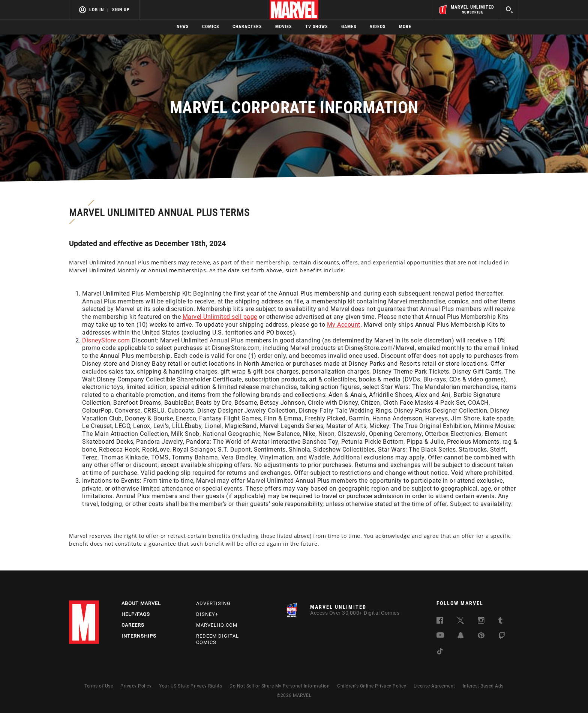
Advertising (213, 603)
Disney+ (207, 614)
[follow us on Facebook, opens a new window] (440, 622)
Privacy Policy (136, 686)
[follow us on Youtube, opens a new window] (440, 636)
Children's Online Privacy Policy (372, 686)
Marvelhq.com (217, 625)
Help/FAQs (136, 614)
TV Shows (316, 27)
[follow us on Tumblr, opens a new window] (500, 622)
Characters (247, 27)
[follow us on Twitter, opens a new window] (460, 622)
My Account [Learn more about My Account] (344, 325)
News (183, 27)
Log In (97, 10)
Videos (378, 27)
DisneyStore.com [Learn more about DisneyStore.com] (106, 340)
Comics (211, 27)
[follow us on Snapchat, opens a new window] (461, 637)
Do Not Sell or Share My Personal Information (280, 686)
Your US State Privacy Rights (190, 686)
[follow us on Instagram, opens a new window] (481, 622)
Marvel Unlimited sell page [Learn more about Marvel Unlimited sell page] (220, 317)
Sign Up (121, 10)
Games (349, 27)
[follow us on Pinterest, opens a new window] (481, 636)
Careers (133, 625)
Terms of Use (99, 686)
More (405, 27)
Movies (283, 27)
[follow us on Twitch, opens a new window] (502, 637)
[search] (509, 10)
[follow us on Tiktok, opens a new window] (440, 652)
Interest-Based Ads (483, 686)
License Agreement (434, 686)
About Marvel (141, 603)
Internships (139, 636)
